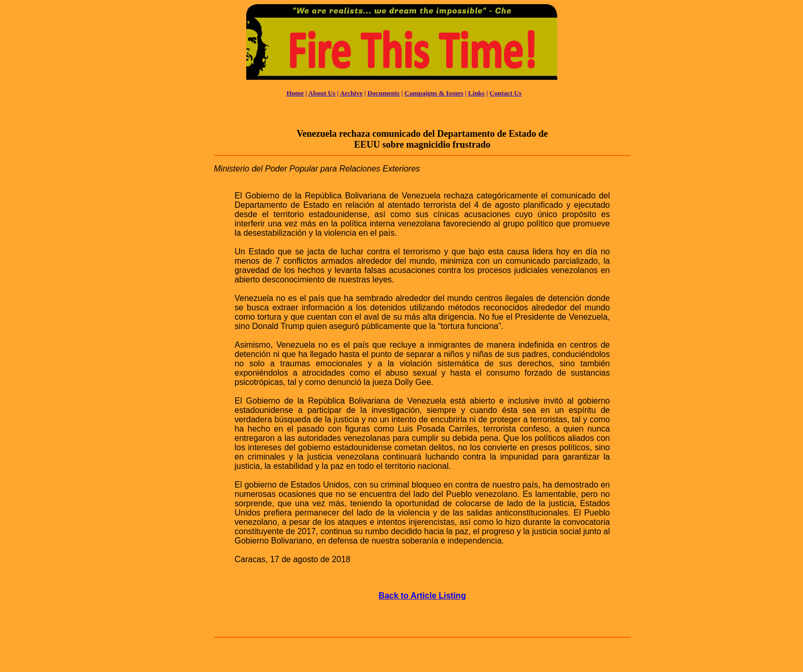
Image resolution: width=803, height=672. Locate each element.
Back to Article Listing (422, 596)
